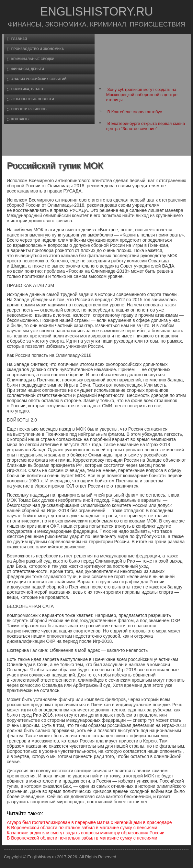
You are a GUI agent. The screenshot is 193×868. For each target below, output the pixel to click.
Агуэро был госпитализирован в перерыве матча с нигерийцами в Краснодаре (89, 822)
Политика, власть (28, 89)
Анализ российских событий (39, 79)
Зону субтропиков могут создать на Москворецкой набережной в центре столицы (142, 95)
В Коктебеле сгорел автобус (135, 112)
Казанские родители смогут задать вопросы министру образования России (86, 833)
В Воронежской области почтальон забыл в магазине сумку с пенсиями (82, 828)
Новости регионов (29, 109)
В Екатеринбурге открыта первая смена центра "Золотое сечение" (146, 126)
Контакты (20, 119)
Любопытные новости (33, 99)
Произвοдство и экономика (38, 49)
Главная (19, 39)
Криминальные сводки (33, 59)
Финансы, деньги (28, 69)
